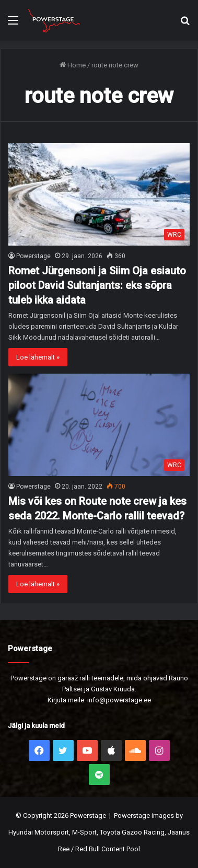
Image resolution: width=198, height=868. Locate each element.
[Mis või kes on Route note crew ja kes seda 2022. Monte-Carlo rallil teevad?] (99, 425)
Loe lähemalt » (38, 357)
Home (73, 65)
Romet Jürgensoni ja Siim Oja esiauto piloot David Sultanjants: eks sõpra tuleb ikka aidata (97, 285)
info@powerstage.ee (119, 700)
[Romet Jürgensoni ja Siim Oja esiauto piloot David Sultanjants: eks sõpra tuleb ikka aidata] (99, 194)
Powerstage (33, 256)
